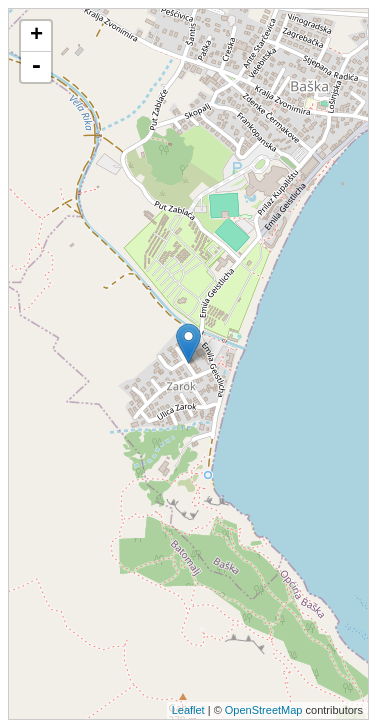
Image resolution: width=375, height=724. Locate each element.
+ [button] (36, 36)
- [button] (36, 67)
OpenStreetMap (264, 710)
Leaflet (188, 710)
